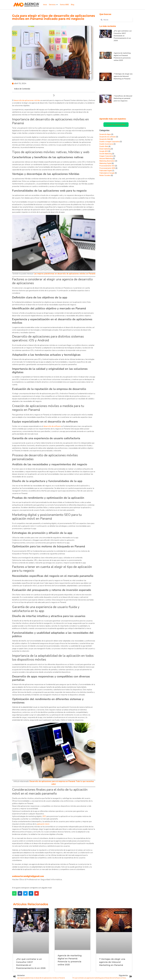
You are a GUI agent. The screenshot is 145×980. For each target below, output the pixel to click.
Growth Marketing (106, 154)
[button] (53, 5)
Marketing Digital (105, 163)
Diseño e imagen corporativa (109, 142)
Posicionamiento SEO (107, 166)
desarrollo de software (52, 426)
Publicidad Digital (106, 171)
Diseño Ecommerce (106, 144)
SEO (44, 816)
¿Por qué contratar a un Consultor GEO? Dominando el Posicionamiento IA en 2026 (123, 36)
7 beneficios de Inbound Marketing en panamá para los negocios (123, 98)
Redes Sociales (105, 175)
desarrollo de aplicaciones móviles (27, 100)
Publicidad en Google (107, 173)
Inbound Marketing (106, 159)
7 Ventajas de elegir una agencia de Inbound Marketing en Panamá (123, 76)
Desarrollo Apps (105, 134)
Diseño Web (104, 146)
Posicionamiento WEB (107, 168)
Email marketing (105, 149)
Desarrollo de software (108, 137)
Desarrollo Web (105, 139)
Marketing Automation (107, 161)
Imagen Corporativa (106, 156)
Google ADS (104, 151)
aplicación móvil (43, 824)
